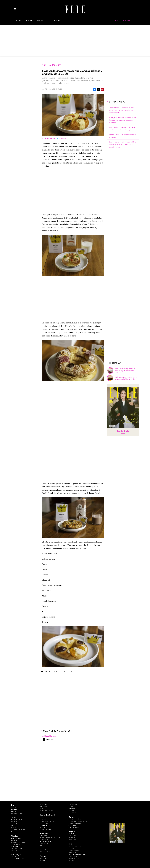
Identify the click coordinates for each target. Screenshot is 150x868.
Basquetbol (44, 823)
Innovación (74, 856)
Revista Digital (123, 431)
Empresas (43, 836)
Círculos (15, 824)
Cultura (14, 832)
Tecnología (45, 844)
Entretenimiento (18, 859)
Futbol (42, 817)
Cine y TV (43, 807)
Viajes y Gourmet (18, 830)
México (43, 860)
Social (71, 848)
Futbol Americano (47, 821)
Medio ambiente (75, 846)
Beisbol (43, 819)
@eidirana (62, 139)
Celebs (40, 21)
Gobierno (44, 858)
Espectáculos (17, 820)
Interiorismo (74, 827)
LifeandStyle (45, 852)
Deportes (43, 805)
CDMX (71, 807)
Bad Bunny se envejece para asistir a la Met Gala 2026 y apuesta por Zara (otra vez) (123, 144)
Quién (14, 817)
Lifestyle (43, 827)
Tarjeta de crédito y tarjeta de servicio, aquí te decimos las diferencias (125, 371)
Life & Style (16, 855)
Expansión (44, 833)
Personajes (16, 844)
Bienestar (15, 846)
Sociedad (72, 813)
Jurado (14, 850)
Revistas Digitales (124, 21)
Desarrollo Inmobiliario (79, 821)
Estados (72, 809)
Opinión (72, 811)
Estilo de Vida (17, 848)
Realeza (14, 822)
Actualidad (73, 834)
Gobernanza (74, 850)
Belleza (29, 21)
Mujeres (43, 850)
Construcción (75, 819)
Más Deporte (45, 825)
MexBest (15, 836)
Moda (18, 21)
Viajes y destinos (18, 842)
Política (43, 856)
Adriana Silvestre (49, 736)
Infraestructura (75, 823)
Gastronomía (17, 838)
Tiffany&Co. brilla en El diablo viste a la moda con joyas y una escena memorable (123, 120)
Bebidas (14, 840)
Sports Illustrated (47, 815)
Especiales (73, 840)
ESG (41, 848)
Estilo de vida (54, 21)
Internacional (46, 842)
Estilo (14, 857)
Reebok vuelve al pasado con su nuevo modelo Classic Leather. (126, 378)
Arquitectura (74, 825)
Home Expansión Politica (50, 838)
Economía (44, 840)
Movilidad (73, 852)
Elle (13, 805)
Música (43, 809)
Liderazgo (73, 836)
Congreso (73, 805)
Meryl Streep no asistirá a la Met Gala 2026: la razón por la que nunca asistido (121, 110)
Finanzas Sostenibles (77, 854)
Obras (42, 846)
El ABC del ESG (74, 858)
